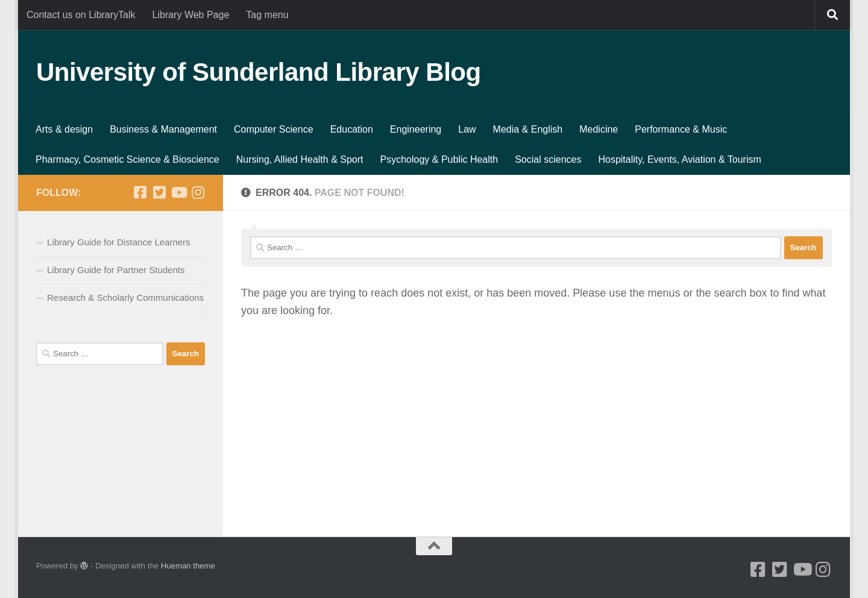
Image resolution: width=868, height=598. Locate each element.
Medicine (599, 129)
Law (467, 129)
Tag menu (267, 15)
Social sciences (548, 159)
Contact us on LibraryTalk (81, 15)
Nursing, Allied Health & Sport (300, 159)
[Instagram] (198, 192)
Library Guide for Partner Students (116, 270)
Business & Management (163, 129)
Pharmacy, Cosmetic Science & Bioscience (127, 159)
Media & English (528, 129)
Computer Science (274, 129)
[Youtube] (178, 192)
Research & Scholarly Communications (125, 297)
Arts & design (64, 129)
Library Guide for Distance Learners (119, 242)
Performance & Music (681, 129)
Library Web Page (191, 15)
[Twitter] (159, 192)
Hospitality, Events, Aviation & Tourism (679, 159)
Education (352, 129)
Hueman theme (188, 566)
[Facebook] (140, 192)
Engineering (416, 129)
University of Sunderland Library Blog (259, 72)
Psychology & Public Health (439, 159)
